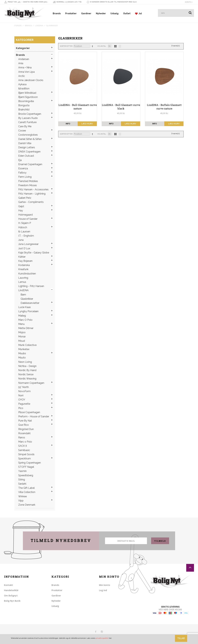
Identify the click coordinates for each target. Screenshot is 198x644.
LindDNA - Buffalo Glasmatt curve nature (164, 107)
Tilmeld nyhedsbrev (61, 540)
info (68, 124)
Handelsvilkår (11, 590)
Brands (57, 13)
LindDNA (39, 26)
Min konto (105, 585)
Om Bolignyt (11, 596)
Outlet (127, 13)
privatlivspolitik (102, 638)
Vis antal (102, 46)
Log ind (103, 590)
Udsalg (114, 13)
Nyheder (101, 13)
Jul (138, 14)
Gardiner (86, 13)
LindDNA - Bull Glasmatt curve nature (78, 107)
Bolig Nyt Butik (12, 601)
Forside (18, 26)
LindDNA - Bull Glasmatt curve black (121, 107)
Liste (119, 46)
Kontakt (9, 585)
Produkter (71, 13)
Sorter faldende (93, 46)
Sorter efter (66, 46)
